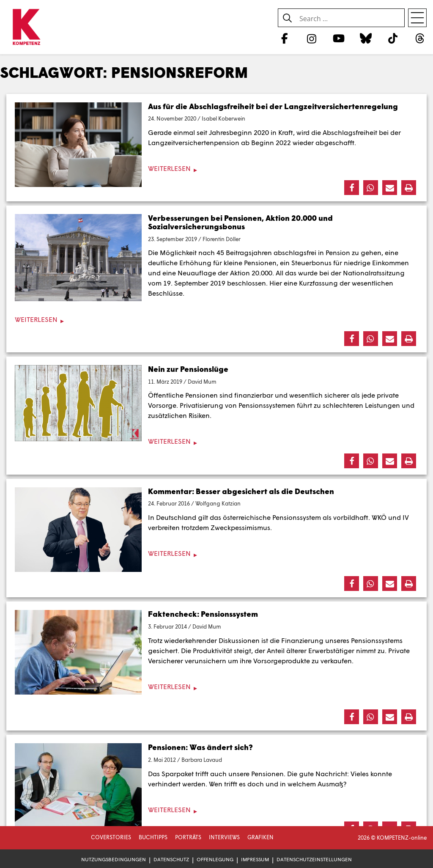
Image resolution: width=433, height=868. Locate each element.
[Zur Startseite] (26, 27)
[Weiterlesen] (216, 169)
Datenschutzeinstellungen (314, 859)
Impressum (255, 859)
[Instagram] (311, 38)
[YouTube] (338, 38)
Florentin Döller (222, 239)
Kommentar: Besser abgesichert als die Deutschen (241, 491)
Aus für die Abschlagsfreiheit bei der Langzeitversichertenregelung (273, 106)
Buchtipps (153, 837)
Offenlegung (215, 859)
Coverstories (111, 837)
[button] (352, 188)
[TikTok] (393, 38)
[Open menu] (417, 18)
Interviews (224, 837)
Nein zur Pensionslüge (188, 369)
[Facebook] (284, 38)
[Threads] (420, 38)
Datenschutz (171, 859)
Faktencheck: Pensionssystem (203, 614)
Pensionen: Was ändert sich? (200, 747)
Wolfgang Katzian (218, 503)
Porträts (188, 837)
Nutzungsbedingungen (114, 859)
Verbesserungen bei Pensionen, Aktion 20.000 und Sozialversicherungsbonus (240, 222)
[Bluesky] (366, 38)
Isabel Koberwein (223, 118)
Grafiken (260, 837)
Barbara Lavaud (202, 760)
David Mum (202, 382)
